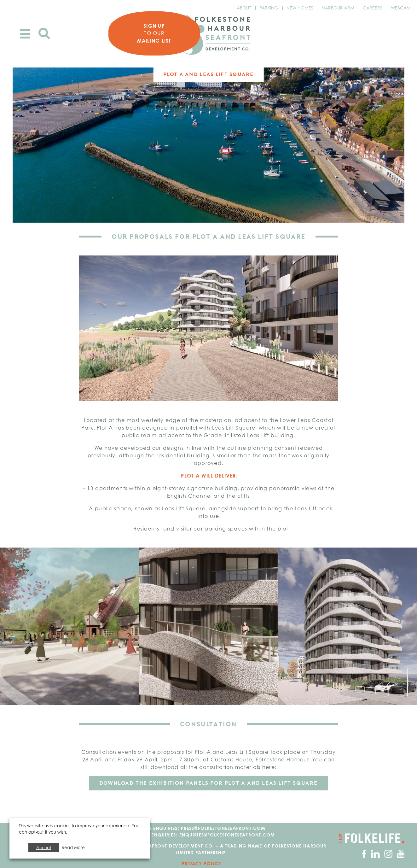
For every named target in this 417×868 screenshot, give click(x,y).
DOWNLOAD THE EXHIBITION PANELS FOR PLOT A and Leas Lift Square (208, 783)
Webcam (401, 8)
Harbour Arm (338, 8)
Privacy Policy (202, 863)
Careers (373, 8)
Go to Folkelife (372, 838)
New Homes (300, 8)
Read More (73, 847)
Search (44, 34)
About (244, 8)
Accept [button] (44, 847)
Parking (269, 8)
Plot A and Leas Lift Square (208, 74)
